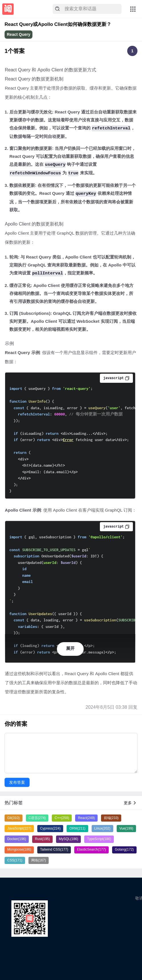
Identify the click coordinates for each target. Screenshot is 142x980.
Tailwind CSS (54, 849)
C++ (62, 818)
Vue (126, 828)
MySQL (69, 839)
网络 (39, 860)
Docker (17, 839)
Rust (43, 839)
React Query (18, 34)
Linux (102, 828)
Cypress (50, 828)
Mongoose (19, 849)
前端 (111, 818)
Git (14, 818)
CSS (15, 860)
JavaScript (19, 828)
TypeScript (99, 839)
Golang (124, 849)
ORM (77, 828)
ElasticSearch (91, 849)
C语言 (37, 818)
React (86, 818)
